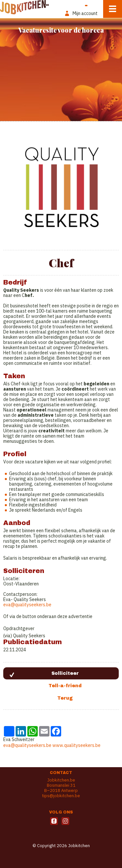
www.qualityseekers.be (76, 745)
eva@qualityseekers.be (27, 605)
